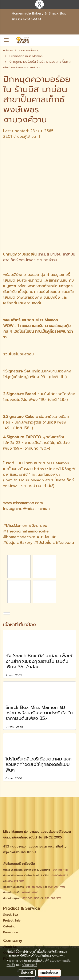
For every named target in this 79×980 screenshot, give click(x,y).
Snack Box (11, 915)
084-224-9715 (16, 881)
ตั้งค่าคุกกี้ (27, 973)
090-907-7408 (57, 887)
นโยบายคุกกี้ (30, 965)
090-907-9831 (53, 898)
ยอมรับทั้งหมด (49, 973)
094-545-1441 (30, 19)
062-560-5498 (31, 898)
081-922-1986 (30, 893)
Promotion (11, 932)
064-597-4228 (60, 876)
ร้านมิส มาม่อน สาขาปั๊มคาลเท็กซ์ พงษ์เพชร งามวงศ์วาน (39, 257)
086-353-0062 (34, 887)
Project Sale (12, 921)
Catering (9, 926)
